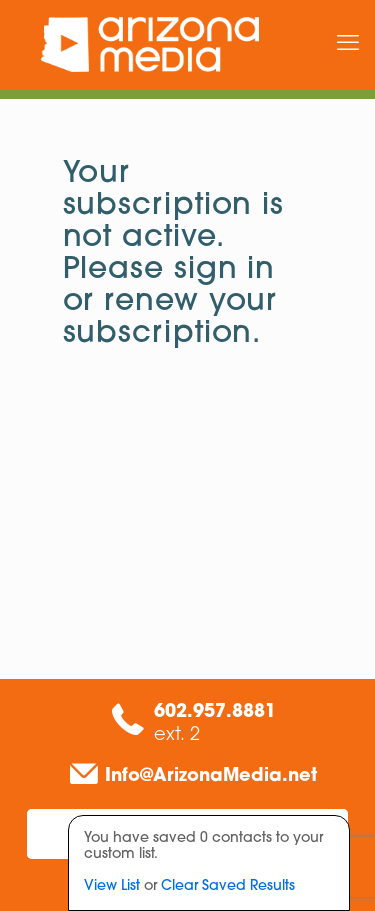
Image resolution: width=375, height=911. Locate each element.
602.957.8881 (215, 712)
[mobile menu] (348, 45)
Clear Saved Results (228, 886)
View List (112, 886)
